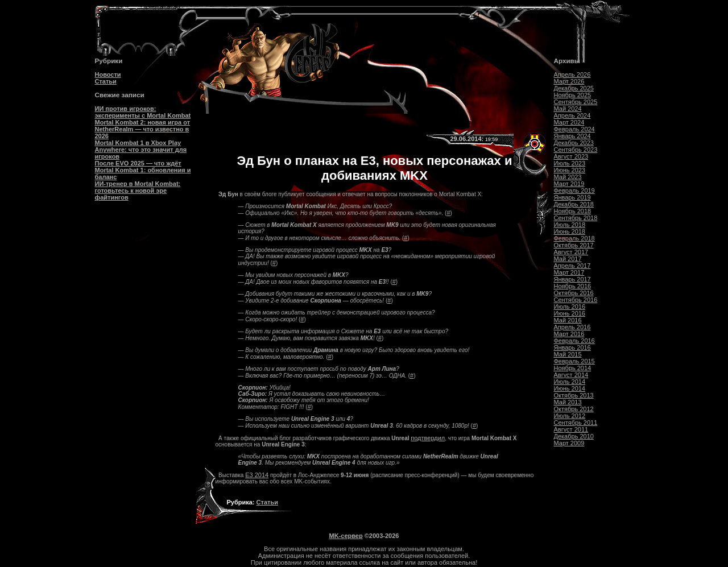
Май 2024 (568, 109)
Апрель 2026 (572, 75)
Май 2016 (568, 320)
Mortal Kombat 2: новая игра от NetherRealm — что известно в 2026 (143, 129)
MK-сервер (346, 536)
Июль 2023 (570, 163)
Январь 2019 (572, 197)
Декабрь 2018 (574, 204)
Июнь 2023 (570, 170)
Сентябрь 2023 (576, 150)
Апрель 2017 (572, 266)
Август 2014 (571, 375)
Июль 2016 (570, 307)
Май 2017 (568, 259)
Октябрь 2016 (574, 293)
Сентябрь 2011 (576, 423)
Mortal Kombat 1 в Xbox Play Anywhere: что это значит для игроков (141, 150)
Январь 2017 (572, 279)
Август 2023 (571, 156)
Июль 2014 (570, 382)
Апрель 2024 (572, 115)
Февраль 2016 (574, 341)
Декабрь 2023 (574, 143)
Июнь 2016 (570, 313)
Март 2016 (569, 334)
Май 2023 (568, 177)
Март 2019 (569, 184)
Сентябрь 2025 (576, 102)
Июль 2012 (570, 416)
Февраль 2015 (574, 361)
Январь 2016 (572, 347)
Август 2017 (571, 252)
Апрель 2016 (572, 327)
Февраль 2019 (574, 191)
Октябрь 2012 (574, 409)
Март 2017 (569, 272)
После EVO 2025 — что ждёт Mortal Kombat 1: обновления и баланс (143, 170)
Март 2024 (569, 122)
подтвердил (428, 438)
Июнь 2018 (570, 231)
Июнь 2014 (570, 388)
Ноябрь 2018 (573, 211)
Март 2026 (569, 81)
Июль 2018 (570, 225)
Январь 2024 (572, 136)
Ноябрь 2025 (573, 95)
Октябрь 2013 (574, 395)
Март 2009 (569, 443)
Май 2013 (568, 402)
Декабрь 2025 (574, 88)
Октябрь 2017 (574, 245)
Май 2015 (568, 354)
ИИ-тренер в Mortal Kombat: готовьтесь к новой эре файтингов (138, 191)
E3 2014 (257, 475)
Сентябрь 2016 (576, 300)
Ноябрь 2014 (573, 368)
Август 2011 (571, 429)
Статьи (106, 81)
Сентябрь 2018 (576, 218)
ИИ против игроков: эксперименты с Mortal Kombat (143, 112)
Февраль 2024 (574, 129)
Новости (108, 75)
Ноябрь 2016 (573, 286)
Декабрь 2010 (574, 436)
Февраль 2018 (574, 238)
